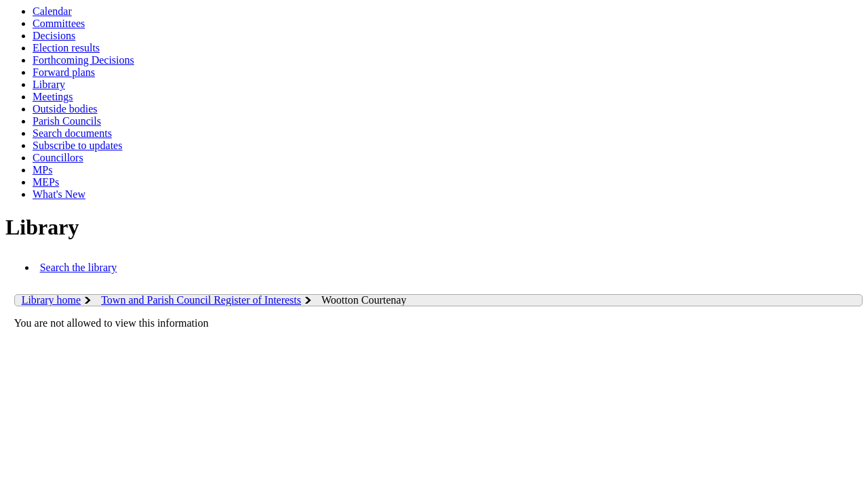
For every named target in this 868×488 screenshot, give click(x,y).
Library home (52, 300)
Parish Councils (67, 121)
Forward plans (64, 72)
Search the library (79, 267)
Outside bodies (65, 109)
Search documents (72, 133)
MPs (42, 170)
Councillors (58, 158)
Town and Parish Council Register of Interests (201, 300)
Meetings (53, 97)
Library (49, 84)
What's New (59, 194)
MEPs (46, 182)
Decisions (54, 36)
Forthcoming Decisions (83, 60)
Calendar (52, 11)
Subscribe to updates (77, 145)
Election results (66, 48)
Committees (59, 23)
